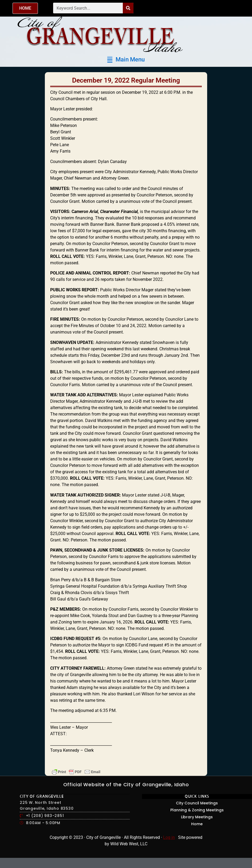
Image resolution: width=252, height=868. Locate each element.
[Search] (128, 8)
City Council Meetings (197, 803)
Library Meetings (197, 817)
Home (197, 824)
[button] (126, 59)
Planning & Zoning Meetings (197, 810)
